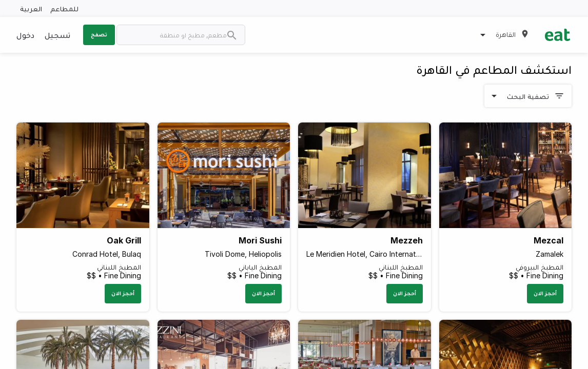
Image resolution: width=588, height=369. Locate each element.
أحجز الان (545, 293)
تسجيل (57, 35)
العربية (31, 8)
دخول (25, 35)
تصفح (99, 34)
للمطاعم (64, 8)
